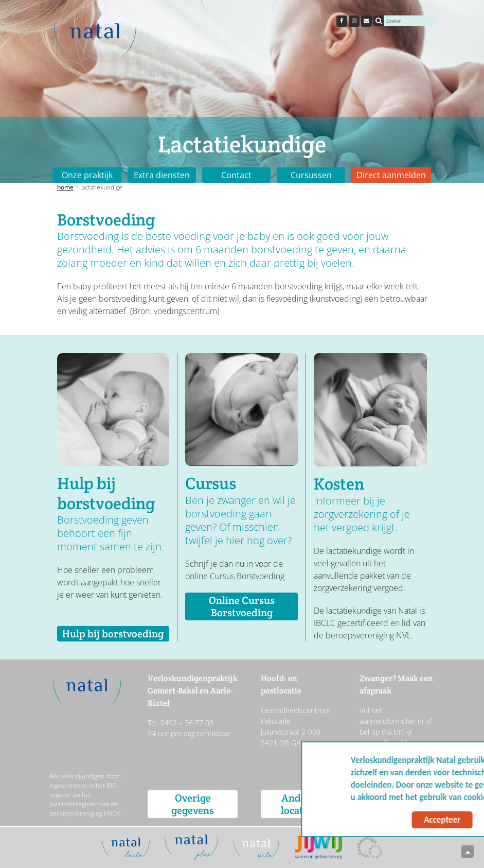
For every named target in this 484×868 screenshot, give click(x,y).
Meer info (447, 797)
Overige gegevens (193, 804)
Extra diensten (162, 175)
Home (65, 187)
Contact (236, 175)
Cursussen (311, 175)
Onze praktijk (87, 175)
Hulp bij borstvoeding (113, 634)
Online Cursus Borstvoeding (242, 606)
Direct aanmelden (391, 175)
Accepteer (376, 820)
